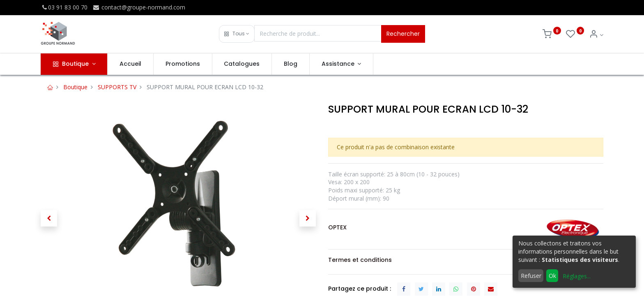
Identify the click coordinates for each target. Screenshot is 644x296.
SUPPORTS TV (117, 87)
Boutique (75, 87)
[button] (237, 34)
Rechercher (403, 34)
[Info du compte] (596, 35)
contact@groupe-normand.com (139, 7)
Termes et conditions (360, 260)
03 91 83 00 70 (64, 7)
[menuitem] (130, 64)
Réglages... (577, 276)
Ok (552, 276)
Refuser (531, 276)
